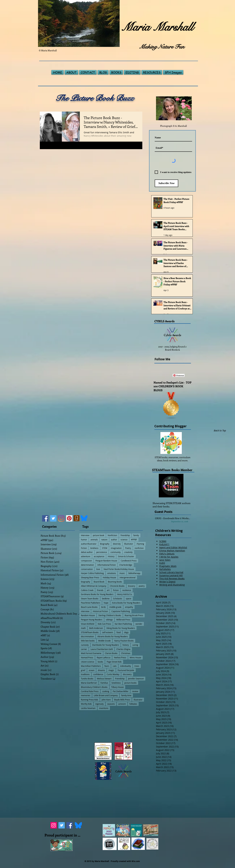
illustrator (138, 700)
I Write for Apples (169, 557)
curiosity (85, 645)
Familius (104, 683)
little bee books (88, 641)
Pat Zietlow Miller (121, 691)
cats (115, 666)
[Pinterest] (69, 518)
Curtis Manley (113, 674)
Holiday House (109, 577)
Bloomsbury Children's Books (94, 687)
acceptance (99, 556)
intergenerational (128, 577)
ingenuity (99, 704)
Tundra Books (87, 679)
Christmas (126, 653)
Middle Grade (104, 641)
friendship (125, 535)
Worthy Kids (86, 704)
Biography (105, 544)
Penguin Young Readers (92, 620)
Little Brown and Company (106, 695)
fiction (116, 590)
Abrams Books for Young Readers (113, 636)
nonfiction (139, 548)
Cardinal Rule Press (90, 691)
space (129, 598)
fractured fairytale (126, 670)
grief (83, 670)
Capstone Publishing (121, 611)
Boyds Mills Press (122, 700)
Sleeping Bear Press (90, 577)
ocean (92, 670)
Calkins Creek (87, 590)
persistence (102, 552)
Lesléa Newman (88, 708)
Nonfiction (112, 535)
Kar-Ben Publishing (123, 624)
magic (111, 670)
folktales (133, 704)
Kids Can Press (104, 624)
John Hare (106, 700)
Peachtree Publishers (91, 603)
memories (86, 695)
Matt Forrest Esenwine (91, 653)
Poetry (128, 548)
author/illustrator (89, 544)
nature (104, 540)
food (119, 632)
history (126, 645)
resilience (127, 590)
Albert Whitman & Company (94, 586)
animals (94, 540)
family (136, 535)
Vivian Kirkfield (88, 624)
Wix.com (136, 861)
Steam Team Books (90, 598)
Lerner (84, 649)
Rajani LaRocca (104, 657)
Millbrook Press (123, 620)
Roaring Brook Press (134, 615)
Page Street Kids (114, 662)
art (108, 590)
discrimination (87, 636)
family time (126, 695)
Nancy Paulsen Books (124, 641)
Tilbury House (117, 687)
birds (103, 607)
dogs (126, 632)
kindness (94, 548)
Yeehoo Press (120, 657)
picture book (98, 535)
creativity (128, 552)
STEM (105, 548)
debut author (87, 552)
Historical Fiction (100, 611)
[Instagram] (61, 518)
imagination (116, 548)
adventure (86, 556)
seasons (111, 704)
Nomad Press (87, 657)
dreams (101, 670)
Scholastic (118, 598)
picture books (130, 683)
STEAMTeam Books (90, 632)
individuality (125, 666)
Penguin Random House (106, 561)
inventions (104, 708)
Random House (88, 615)
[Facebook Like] (164, 375)
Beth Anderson (96, 628)
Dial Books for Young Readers (106, 645)
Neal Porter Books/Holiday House (119, 569)
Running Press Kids (90, 700)
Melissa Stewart (104, 679)
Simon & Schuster (126, 556)
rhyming (140, 544)
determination (87, 565)
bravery (132, 586)
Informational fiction (107, 565)
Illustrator (129, 544)
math (83, 628)
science (124, 540)
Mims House (135, 657)
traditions (85, 674)
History (111, 556)
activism (122, 704)
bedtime (106, 598)
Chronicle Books (117, 586)
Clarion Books (111, 653)
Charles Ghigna (123, 649)
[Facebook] (45, 518)
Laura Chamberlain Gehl (102, 649)
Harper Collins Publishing (92, 573)
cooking (106, 691)
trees (137, 666)
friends (100, 590)
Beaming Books (115, 582)
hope (106, 603)
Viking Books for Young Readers (121, 628)
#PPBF (134, 540)
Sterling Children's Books (110, 615)
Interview (85, 535)
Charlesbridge (126, 565)
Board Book (99, 582)
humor (84, 540)
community (116, 552)
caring (135, 645)
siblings (109, 620)
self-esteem (108, 632)
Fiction (84, 548)
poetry (142, 586)
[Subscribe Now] (166, 183)
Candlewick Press (129, 561)
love (98, 569)
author (114, 540)
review (135, 691)
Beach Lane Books (89, 607)
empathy (129, 607)
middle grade (115, 607)
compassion (86, 561)
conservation (87, 569)
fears (107, 666)
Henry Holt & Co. (125, 594)
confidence (98, 674)
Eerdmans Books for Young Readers (97, 594)
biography (86, 582)
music (122, 573)
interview (85, 611)
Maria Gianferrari (89, 683)
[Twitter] (53, 518)
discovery (127, 674)
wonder (139, 624)
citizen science (88, 662)
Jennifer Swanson (136, 679)
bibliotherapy (134, 573)
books (100, 662)
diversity (117, 544)
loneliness (116, 683)
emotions (112, 573)
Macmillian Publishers (91, 666)
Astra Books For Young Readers (126, 603)
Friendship (120, 679)
